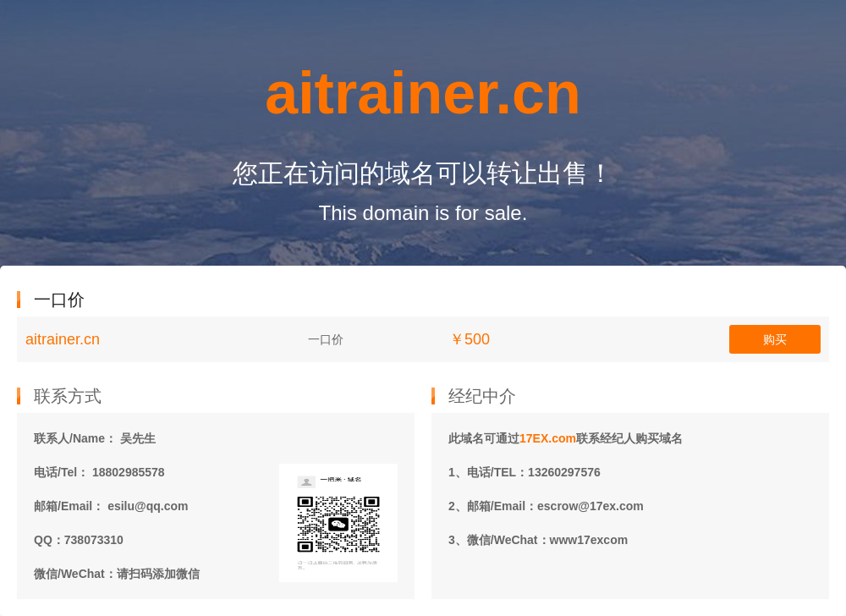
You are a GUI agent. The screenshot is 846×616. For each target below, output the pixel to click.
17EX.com (548, 438)
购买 (775, 339)
